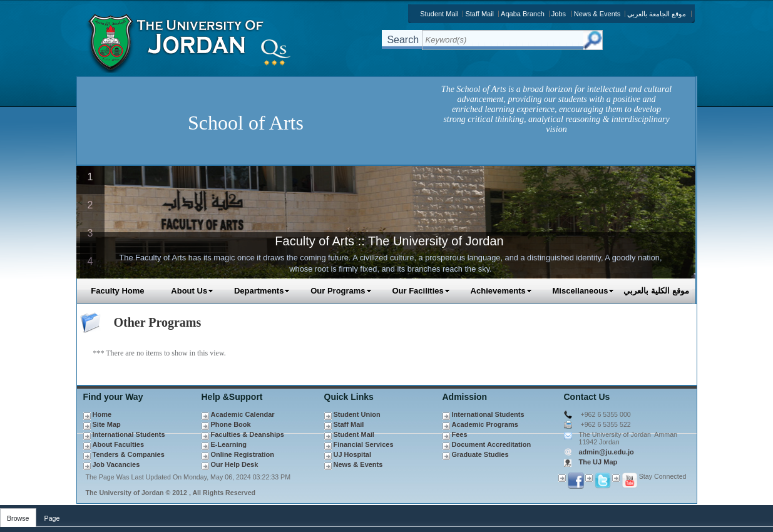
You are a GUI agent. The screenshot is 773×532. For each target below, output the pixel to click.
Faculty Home (117, 291)
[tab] (18, 515)
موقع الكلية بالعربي (656, 291)
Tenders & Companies (129, 454)
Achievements (501, 291)
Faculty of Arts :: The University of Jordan (389, 241)
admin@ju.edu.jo (607, 452)
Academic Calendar (243, 414)
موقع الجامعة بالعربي (657, 14)
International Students (129, 434)
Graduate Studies (480, 454)
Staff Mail (479, 14)
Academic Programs (485, 424)
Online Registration (243, 454)
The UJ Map (598, 462)
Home (102, 414)
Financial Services (364, 444)
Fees (460, 434)
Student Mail (439, 14)
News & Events (597, 14)
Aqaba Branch (523, 14)
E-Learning (229, 444)
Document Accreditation (492, 444)
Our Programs (341, 291)
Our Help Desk (235, 464)
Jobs (559, 14)
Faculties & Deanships (248, 434)
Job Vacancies (116, 464)
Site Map (107, 424)
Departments (262, 291)
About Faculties (119, 444)
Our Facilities (421, 291)
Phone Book (231, 424)
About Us (192, 291)
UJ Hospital (353, 454)
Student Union (357, 414)
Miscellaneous (584, 291)
